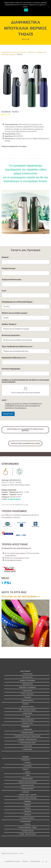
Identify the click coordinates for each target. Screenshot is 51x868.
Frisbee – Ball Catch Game (28, 834)
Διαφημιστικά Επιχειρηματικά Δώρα (14, 52)
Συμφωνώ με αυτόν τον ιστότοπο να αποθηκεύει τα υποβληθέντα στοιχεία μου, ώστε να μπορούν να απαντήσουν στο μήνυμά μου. (23, 406)
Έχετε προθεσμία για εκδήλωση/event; (18, 346)
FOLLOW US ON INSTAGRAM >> (21, 597)
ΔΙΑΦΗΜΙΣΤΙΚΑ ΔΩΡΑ (12, 861)
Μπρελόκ (28, 808)
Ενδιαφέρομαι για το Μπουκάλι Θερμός (18, 302)
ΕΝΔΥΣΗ (25, 769)
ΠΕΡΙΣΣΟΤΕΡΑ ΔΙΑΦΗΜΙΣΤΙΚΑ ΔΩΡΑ (25, 443)
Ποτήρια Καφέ (28, 729)
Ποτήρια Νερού (28, 749)
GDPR (5, 400)
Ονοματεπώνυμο (9, 268)
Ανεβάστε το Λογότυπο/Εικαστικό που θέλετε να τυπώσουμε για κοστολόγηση (25, 381)
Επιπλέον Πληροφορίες (11, 369)
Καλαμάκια (25, 757)
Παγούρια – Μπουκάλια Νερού (28, 739)
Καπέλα (28, 772)
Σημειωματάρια (28, 690)
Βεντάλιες (28, 824)
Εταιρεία (6, 257)
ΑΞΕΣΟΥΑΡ (26, 792)
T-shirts (28, 775)
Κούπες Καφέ (28, 746)
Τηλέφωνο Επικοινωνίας (12, 279)
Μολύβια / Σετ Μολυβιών (28, 680)
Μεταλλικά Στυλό (28, 677)
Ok (26, 10)
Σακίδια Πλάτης (28, 713)
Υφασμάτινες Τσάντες (28, 707)
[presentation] (4, 212)
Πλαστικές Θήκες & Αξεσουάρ (28, 798)
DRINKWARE (26, 727)
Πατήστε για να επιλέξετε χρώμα (15, 313)
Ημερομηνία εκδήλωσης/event (14, 358)
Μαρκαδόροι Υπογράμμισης (28, 687)
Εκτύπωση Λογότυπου (11, 335)
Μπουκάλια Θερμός (28, 733)
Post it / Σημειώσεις (28, 694)
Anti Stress (28, 815)
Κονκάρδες (28, 801)
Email (4, 291)
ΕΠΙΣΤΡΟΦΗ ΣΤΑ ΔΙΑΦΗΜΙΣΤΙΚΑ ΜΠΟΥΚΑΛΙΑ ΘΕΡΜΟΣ (25, 430)
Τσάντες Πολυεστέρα (28, 720)
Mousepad (28, 697)
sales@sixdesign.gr (14, 499)
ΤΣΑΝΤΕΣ (26, 704)
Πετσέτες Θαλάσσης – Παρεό (28, 827)
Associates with (15, 505)
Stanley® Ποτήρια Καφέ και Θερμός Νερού (28, 736)
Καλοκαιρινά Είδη (25, 821)
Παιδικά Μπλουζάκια (28, 789)
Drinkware (31, 52)
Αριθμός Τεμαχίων (9, 324)
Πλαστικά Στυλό (28, 674)
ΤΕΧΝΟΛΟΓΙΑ (26, 760)
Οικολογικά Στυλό (28, 684)
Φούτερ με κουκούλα (28, 785)
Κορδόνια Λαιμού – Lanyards (28, 795)
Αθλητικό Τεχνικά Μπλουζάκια (28, 782)
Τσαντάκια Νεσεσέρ (28, 831)
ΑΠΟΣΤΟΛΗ (8, 414)
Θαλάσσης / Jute (28, 723)
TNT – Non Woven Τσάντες (28, 710)
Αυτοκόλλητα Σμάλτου (28, 818)
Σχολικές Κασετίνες (28, 700)
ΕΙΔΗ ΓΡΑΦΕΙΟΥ (25, 671)
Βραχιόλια (28, 805)
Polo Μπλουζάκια (28, 779)
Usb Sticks (28, 762)
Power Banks (28, 766)
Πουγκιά (28, 717)
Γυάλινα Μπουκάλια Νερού (28, 743)
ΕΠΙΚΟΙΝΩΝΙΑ (35, 861)
